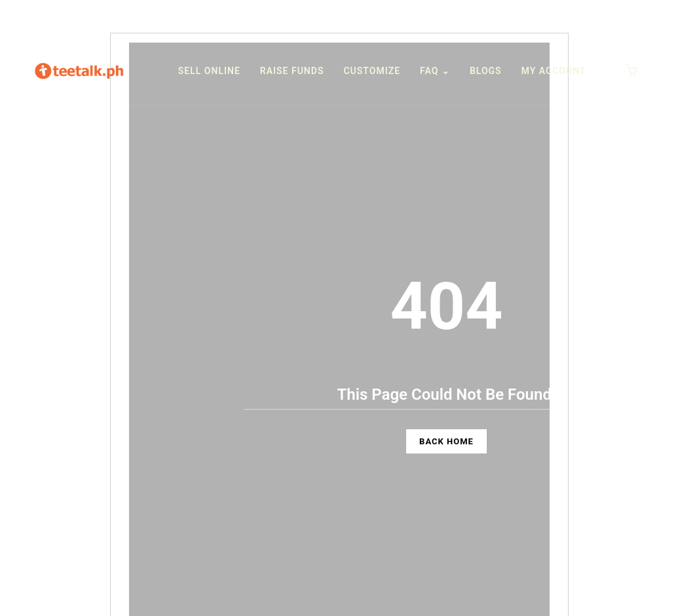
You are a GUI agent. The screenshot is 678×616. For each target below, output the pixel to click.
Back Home (446, 441)
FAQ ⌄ (435, 71)
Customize (372, 71)
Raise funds (292, 71)
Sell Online (209, 71)
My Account (554, 71)
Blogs (486, 71)
